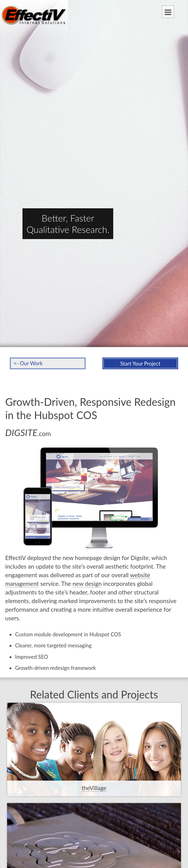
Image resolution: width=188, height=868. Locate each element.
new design (87, 584)
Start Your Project (140, 364)
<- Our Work (28, 363)
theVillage (94, 788)
